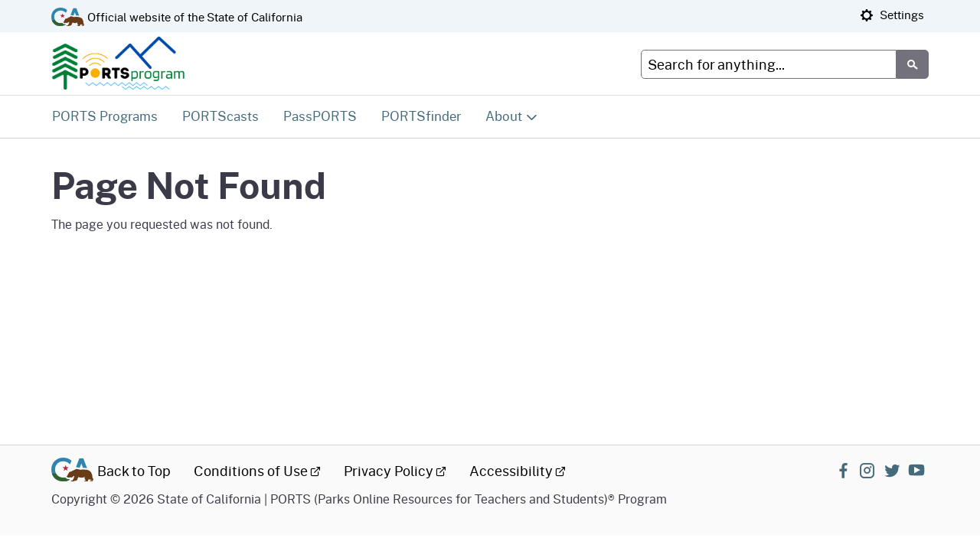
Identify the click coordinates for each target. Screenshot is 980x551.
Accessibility (518, 471)
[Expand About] (512, 116)
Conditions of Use (257, 471)
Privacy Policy (395, 471)
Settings (892, 15)
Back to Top (134, 471)
